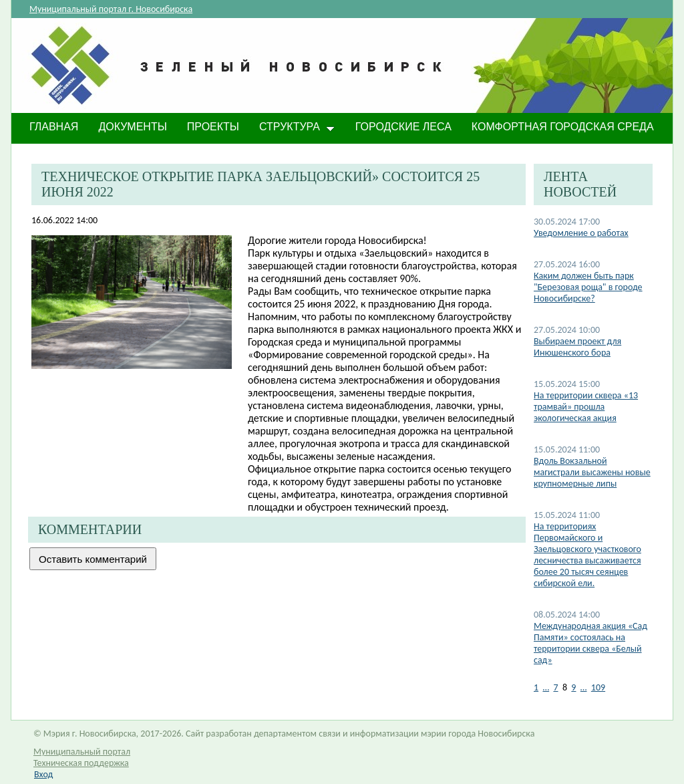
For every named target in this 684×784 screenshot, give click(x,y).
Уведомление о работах (581, 233)
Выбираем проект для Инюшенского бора (577, 347)
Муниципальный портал (82, 752)
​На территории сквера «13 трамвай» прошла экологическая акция (586, 407)
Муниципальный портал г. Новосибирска (111, 9)
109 (598, 687)
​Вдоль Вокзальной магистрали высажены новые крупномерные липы (592, 472)
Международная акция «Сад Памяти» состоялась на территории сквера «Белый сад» (590, 643)
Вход (43, 774)
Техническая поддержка (81, 763)
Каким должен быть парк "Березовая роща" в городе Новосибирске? (588, 287)
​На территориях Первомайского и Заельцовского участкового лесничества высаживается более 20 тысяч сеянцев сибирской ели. (587, 555)
